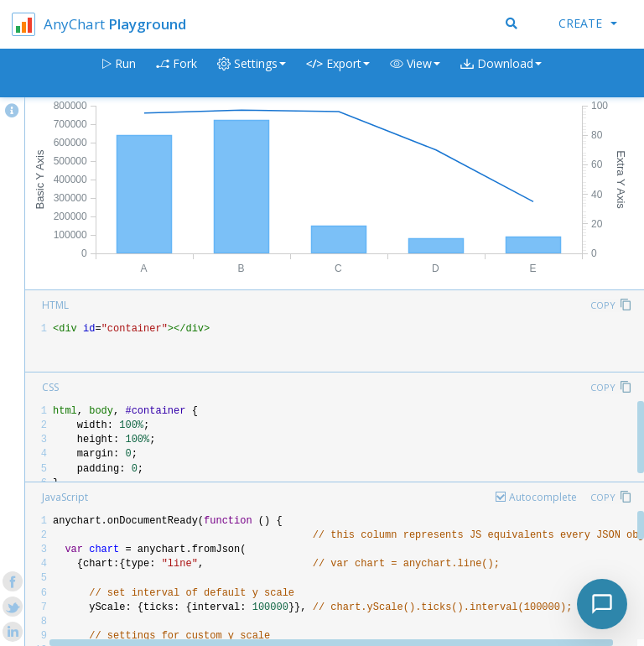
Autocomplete (543, 497)
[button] (415, 73)
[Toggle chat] (602, 604)
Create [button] (588, 23)
